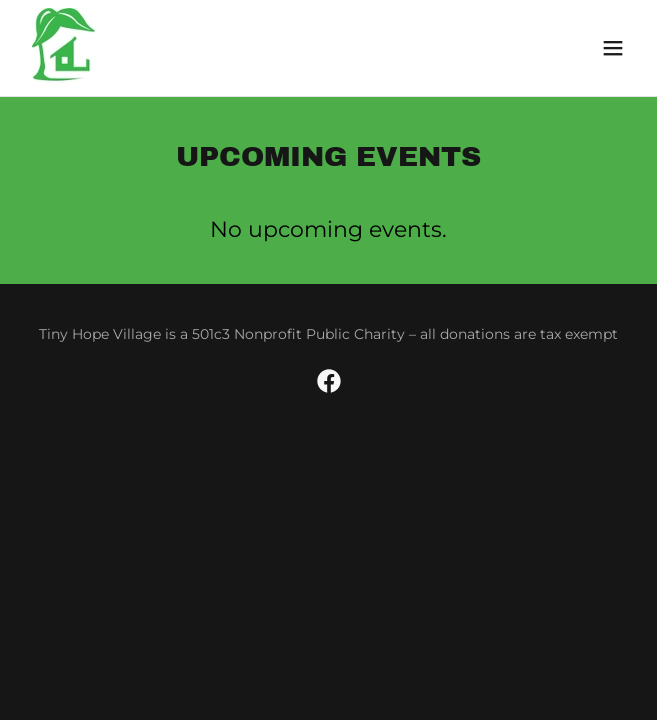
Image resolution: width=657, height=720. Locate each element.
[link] (85, 48)
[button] (613, 48)
